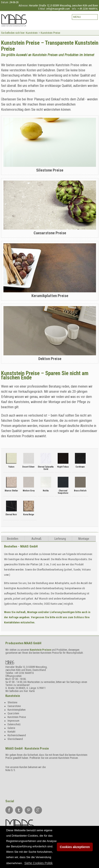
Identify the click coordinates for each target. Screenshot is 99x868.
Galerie (11, 728)
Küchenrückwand (17, 735)
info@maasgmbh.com (58, 9)
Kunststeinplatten (17, 710)
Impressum (13, 721)
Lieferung (60, 539)
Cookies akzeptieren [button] (75, 847)
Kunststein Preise (17, 717)
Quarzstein (13, 713)
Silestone (12, 702)
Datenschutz (14, 724)
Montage (84, 539)
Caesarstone (14, 706)
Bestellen (13, 539)
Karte (32, 691)
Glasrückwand (15, 739)
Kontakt (11, 732)
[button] (39, 863)
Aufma (36, 539)
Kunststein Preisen (40, 650)
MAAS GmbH (33, 643)
